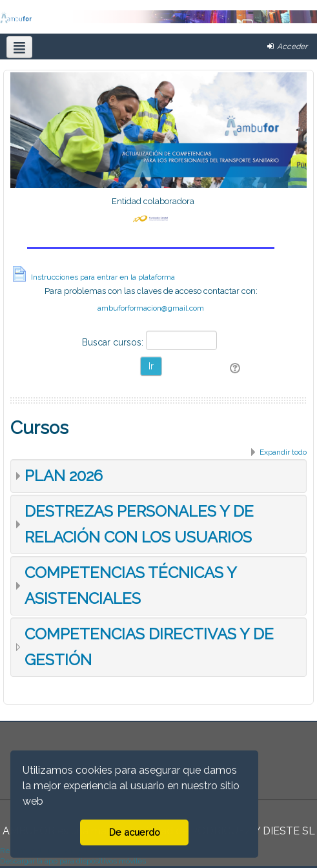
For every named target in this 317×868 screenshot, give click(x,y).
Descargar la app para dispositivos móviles (73, 861)
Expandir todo (283, 452)
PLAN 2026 (64, 476)
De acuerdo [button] (135, 832)
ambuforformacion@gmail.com (151, 308)
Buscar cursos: (114, 342)
